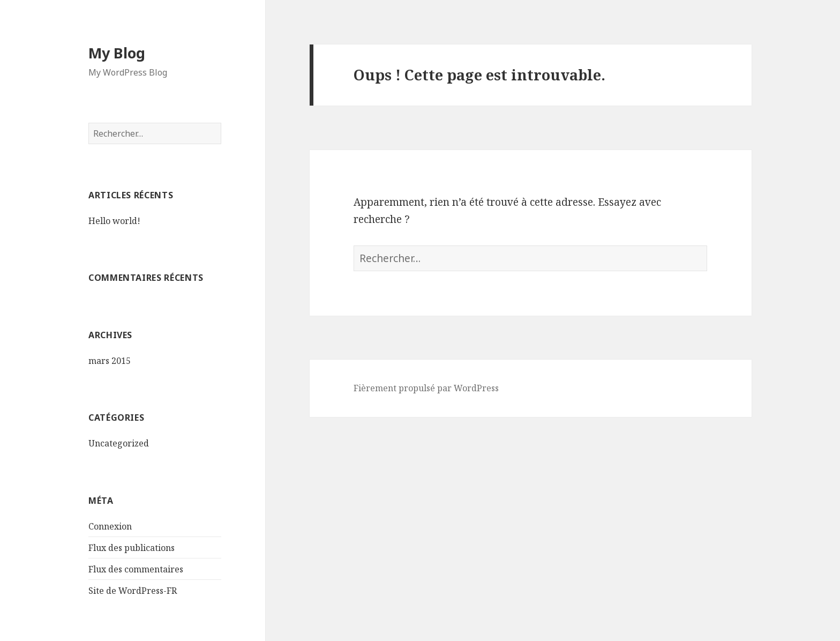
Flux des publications (132, 548)
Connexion (110, 526)
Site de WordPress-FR (133, 591)
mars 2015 (110, 361)
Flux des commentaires (136, 569)
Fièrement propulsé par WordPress (426, 388)
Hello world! (114, 221)
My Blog (117, 53)
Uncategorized (119, 443)
